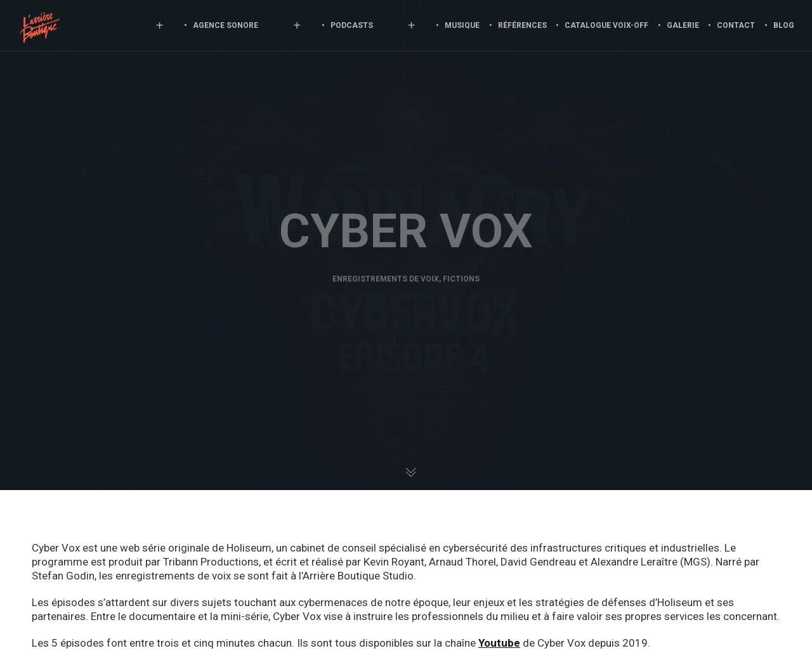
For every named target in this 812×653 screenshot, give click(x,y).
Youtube (499, 643)
